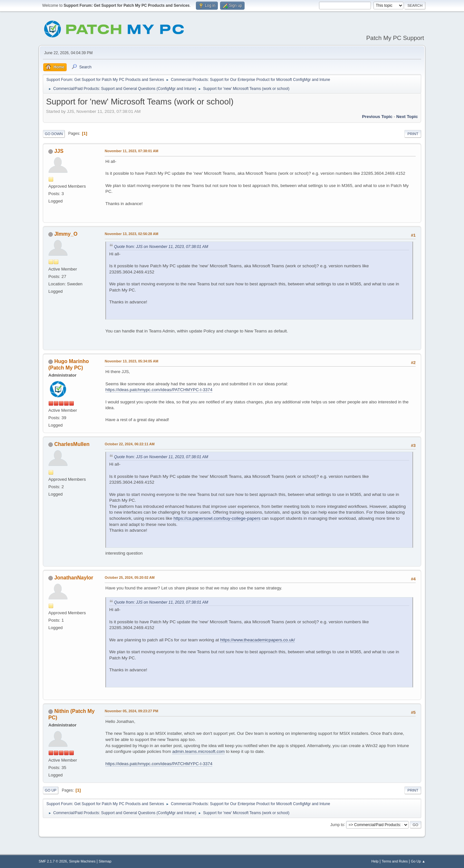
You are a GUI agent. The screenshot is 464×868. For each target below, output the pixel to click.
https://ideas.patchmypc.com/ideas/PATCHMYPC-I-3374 (159, 390)
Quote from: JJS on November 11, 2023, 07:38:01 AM (161, 247)
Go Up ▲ (418, 861)
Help (375, 861)
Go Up (51, 790)
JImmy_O (66, 234)
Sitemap (105, 861)
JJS (59, 151)
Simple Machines (82, 861)
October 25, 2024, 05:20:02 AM (130, 577)
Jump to (337, 824)
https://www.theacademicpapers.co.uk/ (257, 640)
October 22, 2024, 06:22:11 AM (130, 444)
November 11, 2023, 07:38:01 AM (131, 151)
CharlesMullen (72, 444)
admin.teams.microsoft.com (198, 751)
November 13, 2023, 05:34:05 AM (131, 361)
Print (413, 134)
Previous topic (377, 117)
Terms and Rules (395, 861)
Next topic (407, 117)
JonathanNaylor (74, 578)
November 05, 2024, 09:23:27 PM (131, 711)
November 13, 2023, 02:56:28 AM (131, 234)
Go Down (54, 134)
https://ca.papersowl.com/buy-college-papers (217, 518)
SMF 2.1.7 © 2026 (53, 861)
